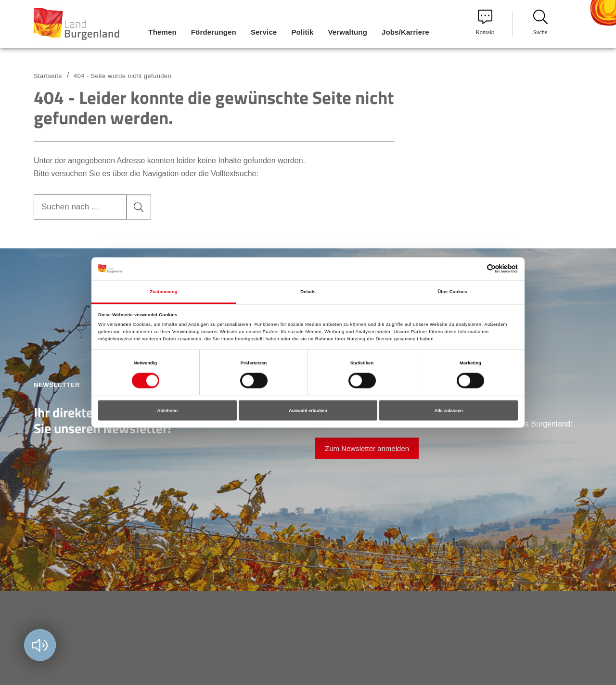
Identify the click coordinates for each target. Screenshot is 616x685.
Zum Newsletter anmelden (367, 448)
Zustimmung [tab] (163, 291)
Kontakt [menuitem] (485, 23)
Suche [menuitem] (540, 23)
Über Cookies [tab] (452, 291)
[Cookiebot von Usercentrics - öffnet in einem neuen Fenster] (476, 269)
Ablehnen (167, 411)
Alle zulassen (449, 411)
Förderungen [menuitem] (214, 32)
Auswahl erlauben (308, 411)
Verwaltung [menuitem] (347, 32)
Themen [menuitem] (162, 32)
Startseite (48, 76)
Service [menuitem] (264, 32)
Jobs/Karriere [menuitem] (405, 32)
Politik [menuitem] (302, 32)
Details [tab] (308, 291)
